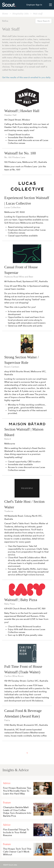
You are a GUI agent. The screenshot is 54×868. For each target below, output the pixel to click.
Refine (5, 21)
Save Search (43, 21)
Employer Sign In (34, 5)
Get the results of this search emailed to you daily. (26, 77)
